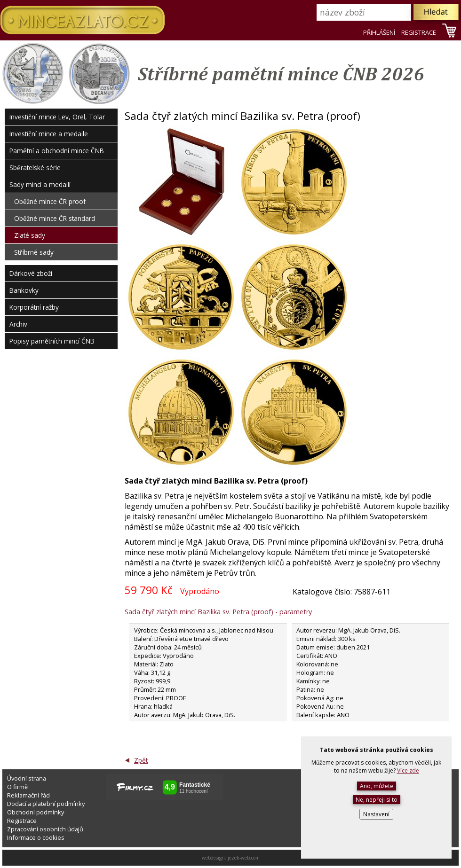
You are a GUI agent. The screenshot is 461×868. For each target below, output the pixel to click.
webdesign (213, 858)
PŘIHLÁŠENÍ (379, 32)
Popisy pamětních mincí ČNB (52, 341)
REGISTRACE (419, 32)
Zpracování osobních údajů (45, 829)
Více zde (408, 770)
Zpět (141, 760)
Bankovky (24, 290)
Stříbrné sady (34, 252)
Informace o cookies (36, 837)
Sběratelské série (35, 168)
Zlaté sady (30, 235)
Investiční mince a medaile (49, 134)
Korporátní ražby (34, 307)
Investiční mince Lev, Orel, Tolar (57, 117)
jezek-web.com (244, 858)
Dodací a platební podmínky (46, 804)
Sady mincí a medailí (40, 184)
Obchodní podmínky (36, 812)
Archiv (18, 324)
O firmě (17, 787)
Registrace (22, 821)
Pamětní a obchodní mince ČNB (57, 151)
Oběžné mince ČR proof (50, 201)
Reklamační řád (28, 795)
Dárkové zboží (31, 273)
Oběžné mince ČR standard (55, 218)
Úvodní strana (27, 778)
